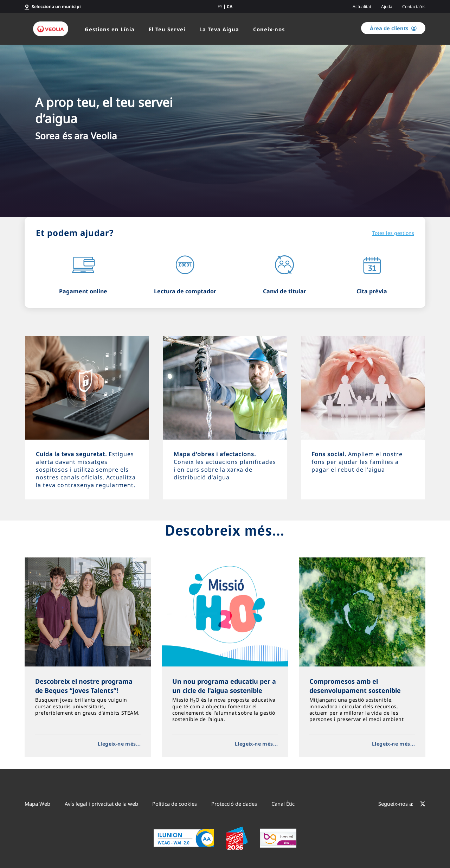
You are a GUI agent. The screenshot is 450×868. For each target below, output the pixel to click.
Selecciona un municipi (56, 7)
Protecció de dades (234, 804)
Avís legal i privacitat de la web (101, 804)
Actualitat (362, 7)
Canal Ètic (283, 804)
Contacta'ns (414, 7)
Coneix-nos (269, 29)
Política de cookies (175, 804)
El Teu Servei (167, 29)
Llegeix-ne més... (119, 744)
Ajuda (387, 7)
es (220, 7)
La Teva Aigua (219, 29)
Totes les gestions (393, 233)
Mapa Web (37, 804)
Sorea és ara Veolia (76, 136)
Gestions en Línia (110, 29)
